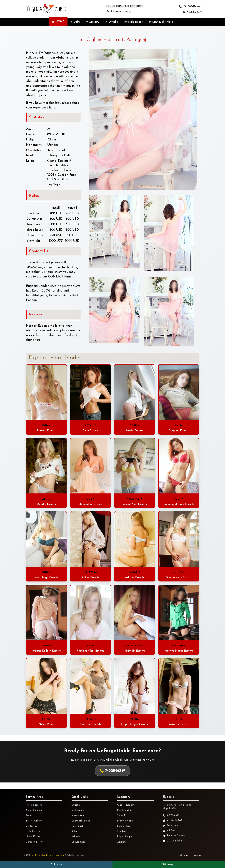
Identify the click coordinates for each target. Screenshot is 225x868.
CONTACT (56, 277)
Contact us (31, 826)
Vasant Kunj (78, 816)
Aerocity (122, 842)
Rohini (75, 831)
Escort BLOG (41, 291)
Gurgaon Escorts (35, 842)
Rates (29, 816)
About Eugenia (34, 810)
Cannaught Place (81, 821)
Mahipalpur (78, 810)
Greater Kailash (126, 805)
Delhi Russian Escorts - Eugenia (48, 855)
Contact (198, 855)
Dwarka (76, 805)
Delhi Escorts (33, 831)
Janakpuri (122, 831)
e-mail (48, 267)
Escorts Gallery (34, 821)
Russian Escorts (34, 805)
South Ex (122, 816)
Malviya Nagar (125, 821)
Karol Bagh (78, 826)
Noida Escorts (33, 837)
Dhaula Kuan (79, 842)
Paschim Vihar (125, 810)
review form (34, 335)
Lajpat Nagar (125, 837)
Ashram (76, 837)
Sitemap (184, 855)
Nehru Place (124, 826)
